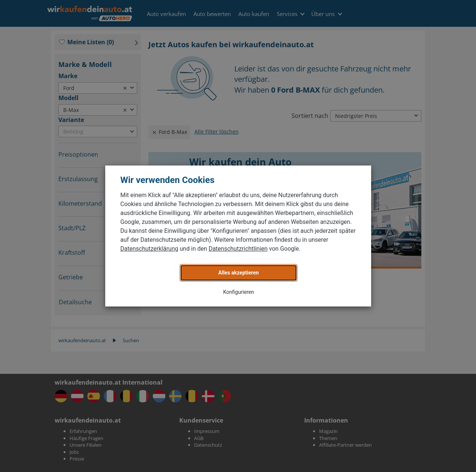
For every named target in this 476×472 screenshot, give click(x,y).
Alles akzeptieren (239, 273)
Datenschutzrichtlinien (238, 249)
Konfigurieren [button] (239, 292)
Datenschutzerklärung (149, 249)
